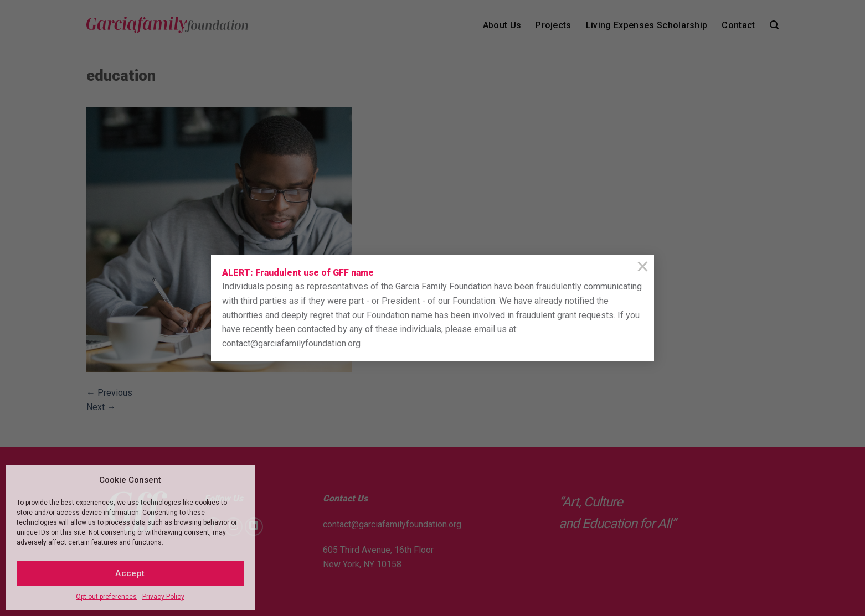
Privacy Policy (163, 597)
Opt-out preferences (106, 597)
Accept (130, 573)
